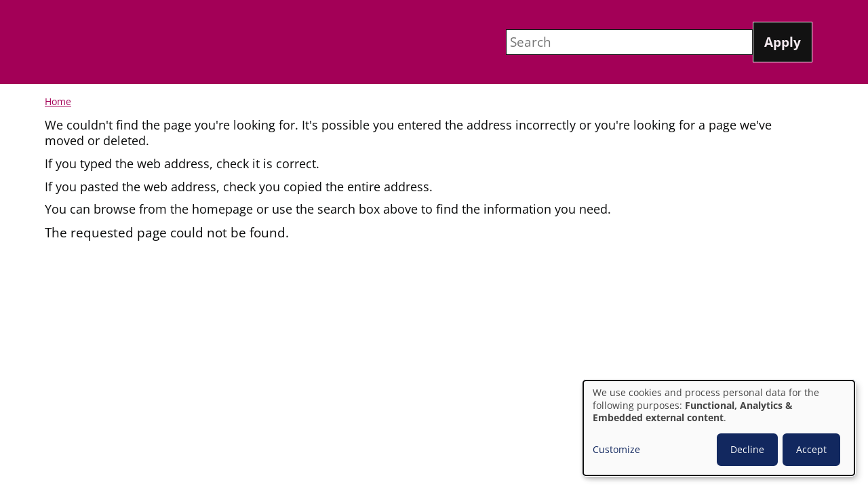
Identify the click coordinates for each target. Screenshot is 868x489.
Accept (811, 449)
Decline (747, 449)
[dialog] (719, 428)
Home (58, 101)
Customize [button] (616, 450)
